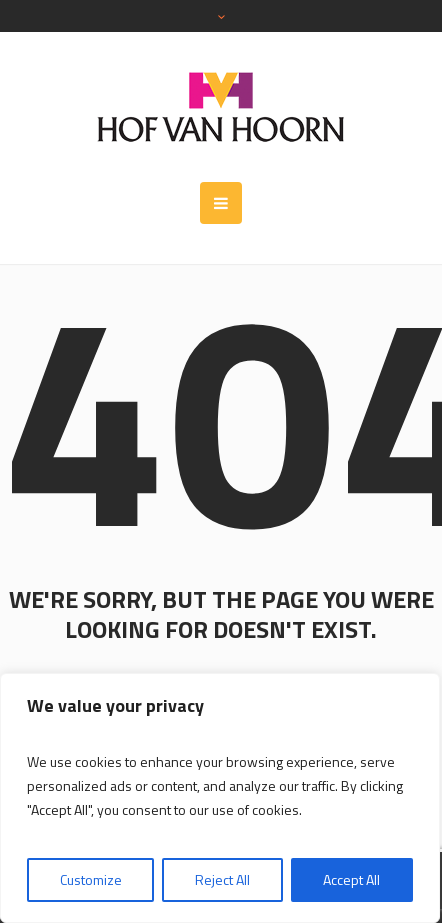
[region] (220, 798)
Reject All (222, 879)
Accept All (351, 879)
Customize (91, 879)
